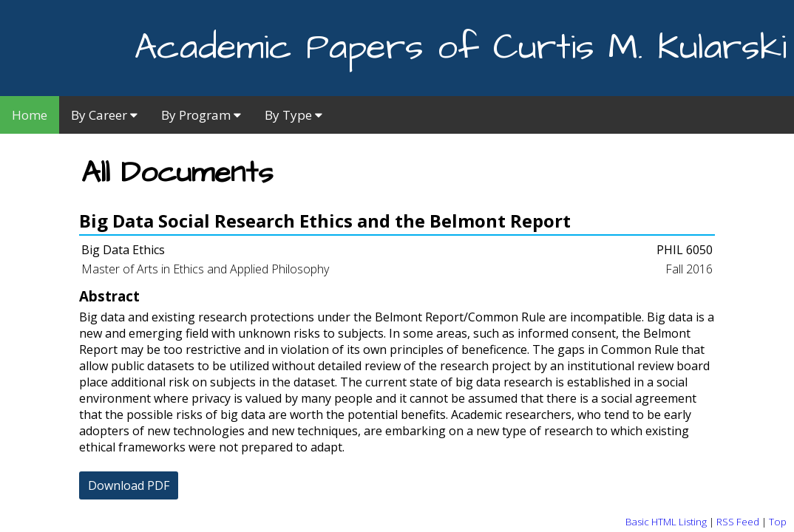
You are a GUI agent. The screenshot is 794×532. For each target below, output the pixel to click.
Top (778, 522)
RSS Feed (738, 522)
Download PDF (129, 485)
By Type (293, 115)
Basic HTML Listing (666, 522)
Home (30, 115)
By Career (104, 115)
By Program (201, 115)
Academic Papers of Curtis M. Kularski (461, 48)
